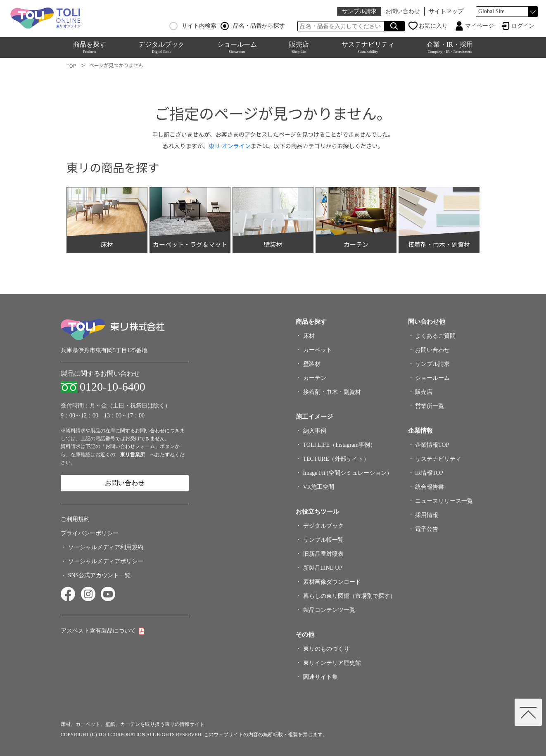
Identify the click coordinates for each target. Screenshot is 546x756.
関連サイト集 (320, 677)
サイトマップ (446, 11)
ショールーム (237, 47)
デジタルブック (161, 47)
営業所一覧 (430, 406)
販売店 (299, 47)
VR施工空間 (319, 487)
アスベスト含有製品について (98, 631)
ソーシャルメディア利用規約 (106, 547)
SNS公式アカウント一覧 (100, 575)
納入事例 (315, 431)
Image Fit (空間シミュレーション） (348, 473)
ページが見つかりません (116, 65)
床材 (309, 336)
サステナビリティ (368, 47)
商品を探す (90, 47)
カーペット (318, 350)
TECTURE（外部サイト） (336, 459)
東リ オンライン (229, 146)
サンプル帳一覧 (323, 540)
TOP (71, 65)
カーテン (315, 378)
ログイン (523, 26)
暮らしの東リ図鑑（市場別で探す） (349, 596)
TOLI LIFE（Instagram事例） (340, 445)
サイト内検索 (193, 26)
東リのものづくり (326, 649)
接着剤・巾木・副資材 (332, 392)
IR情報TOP (429, 473)
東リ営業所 (133, 455)
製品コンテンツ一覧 (329, 610)
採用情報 (427, 515)
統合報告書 (430, 487)
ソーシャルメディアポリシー (106, 561)
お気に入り (433, 26)
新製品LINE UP (323, 568)
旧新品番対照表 (323, 554)
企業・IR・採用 (450, 47)
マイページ (480, 26)
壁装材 (312, 364)
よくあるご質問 (435, 336)
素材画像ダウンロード (332, 582)
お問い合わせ (403, 11)
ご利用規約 (75, 519)
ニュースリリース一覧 (444, 501)
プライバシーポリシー (90, 533)
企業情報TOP (432, 445)
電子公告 (427, 529)
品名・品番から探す (253, 26)
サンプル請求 (359, 11)
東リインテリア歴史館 (332, 663)
